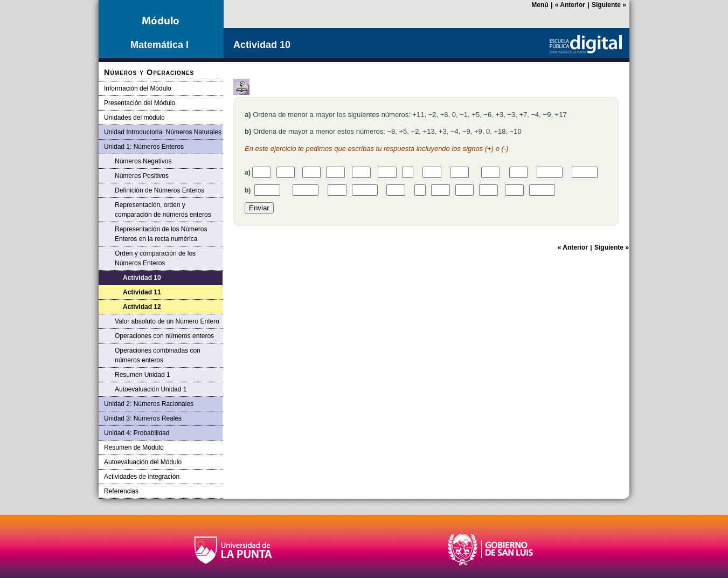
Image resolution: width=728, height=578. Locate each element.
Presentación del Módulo (140, 103)
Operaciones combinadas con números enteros (158, 355)
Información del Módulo (138, 88)
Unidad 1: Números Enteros (144, 147)
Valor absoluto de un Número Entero (167, 321)
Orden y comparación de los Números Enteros (155, 258)
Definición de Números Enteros (160, 190)
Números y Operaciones (149, 72)
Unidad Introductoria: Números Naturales (163, 132)
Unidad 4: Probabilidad (137, 433)
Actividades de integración (142, 477)
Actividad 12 (142, 307)
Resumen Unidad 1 (143, 375)
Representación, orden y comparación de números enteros (163, 210)
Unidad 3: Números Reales (143, 418)
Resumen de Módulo (134, 448)
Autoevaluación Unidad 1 (151, 389)
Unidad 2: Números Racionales (149, 404)
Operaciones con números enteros (164, 336)
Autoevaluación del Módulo (143, 462)
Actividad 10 (142, 278)
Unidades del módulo (134, 118)
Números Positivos (142, 176)
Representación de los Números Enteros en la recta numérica (161, 234)
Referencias (121, 491)
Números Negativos (143, 161)
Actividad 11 (142, 292)
